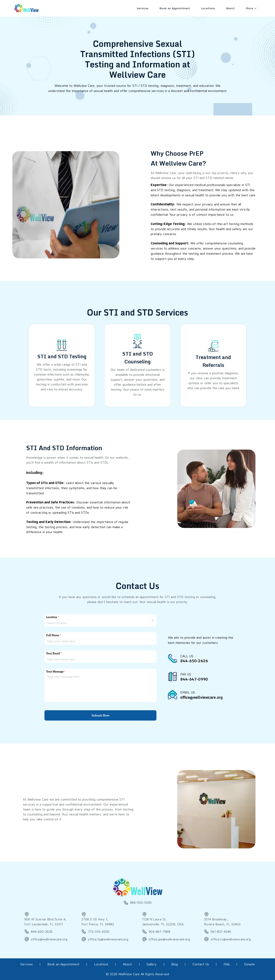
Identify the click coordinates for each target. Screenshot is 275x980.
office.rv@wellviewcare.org (227, 939)
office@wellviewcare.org (46, 939)
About (127, 964)
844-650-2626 (38, 932)
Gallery (152, 964)
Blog (175, 964)
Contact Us (201, 964)
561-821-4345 (218, 932)
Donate (249, 964)
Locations (101, 964)
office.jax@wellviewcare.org (166, 939)
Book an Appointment (63, 964)
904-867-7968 (156, 932)
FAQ (227, 964)
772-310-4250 (95, 932)
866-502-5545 (138, 903)
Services (26, 964)
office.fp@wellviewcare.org (105, 939)
